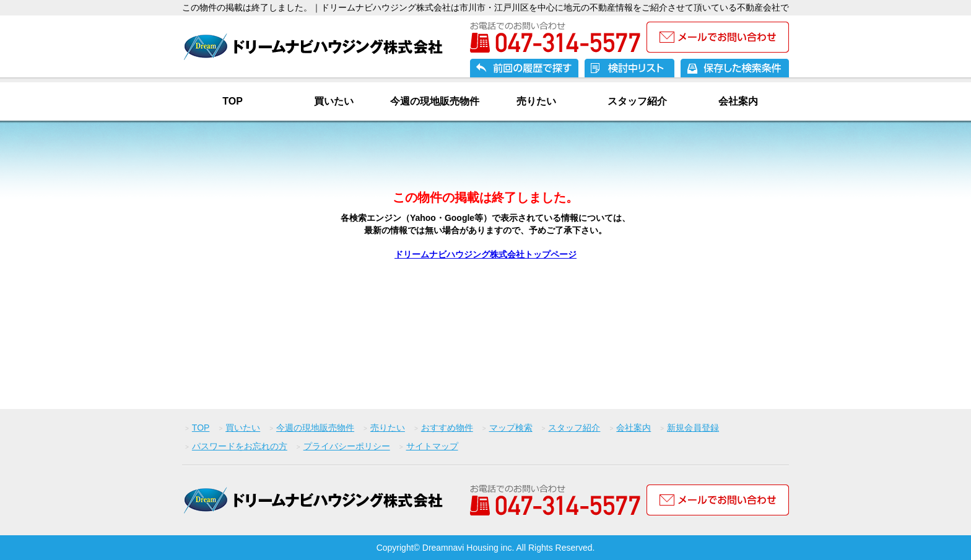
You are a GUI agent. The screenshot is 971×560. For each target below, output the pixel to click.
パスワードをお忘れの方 (240, 446)
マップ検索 (511, 428)
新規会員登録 (693, 428)
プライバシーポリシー (347, 446)
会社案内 (738, 101)
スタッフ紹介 (637, 101)
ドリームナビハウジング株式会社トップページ (485, 254)
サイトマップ (432, 446)
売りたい (536, 101)
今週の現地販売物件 (435, 101)
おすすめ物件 (447, 428)
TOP (233, 101)
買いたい (334, 101)
